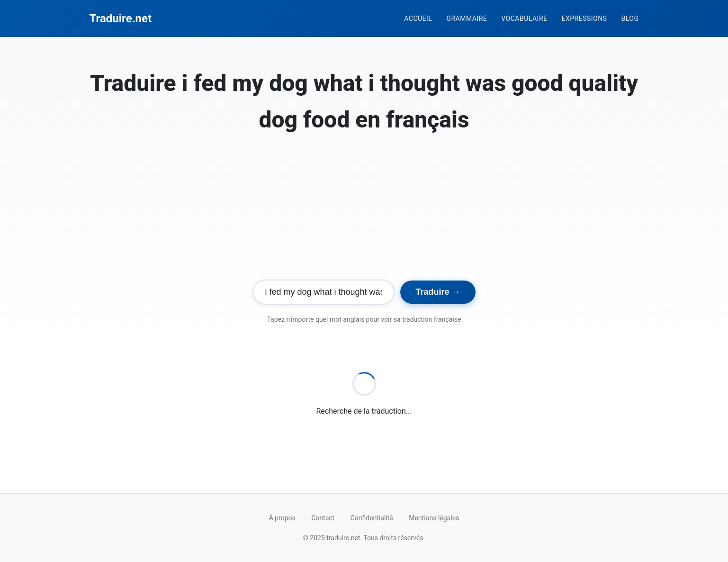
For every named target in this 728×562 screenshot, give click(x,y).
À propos (282, 518)
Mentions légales (434, 518)
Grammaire (467, 18)
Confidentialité (372, 518)
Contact (323, 518)
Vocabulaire (524, 18)
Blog (630, 18)
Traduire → (438, 292)
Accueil (418, 18)
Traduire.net (121, 18)
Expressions (584, 18)
